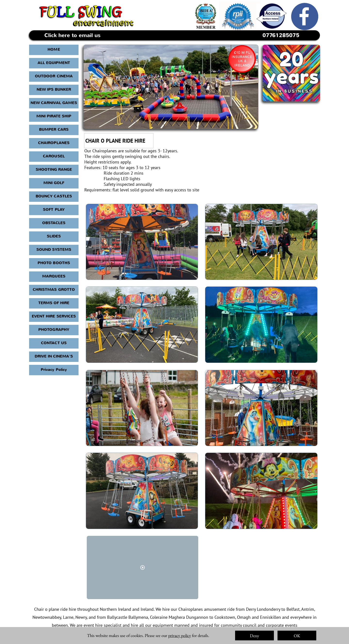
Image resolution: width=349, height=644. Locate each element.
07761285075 (281, 35)
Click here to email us (72, 35)
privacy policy (180, 635)
